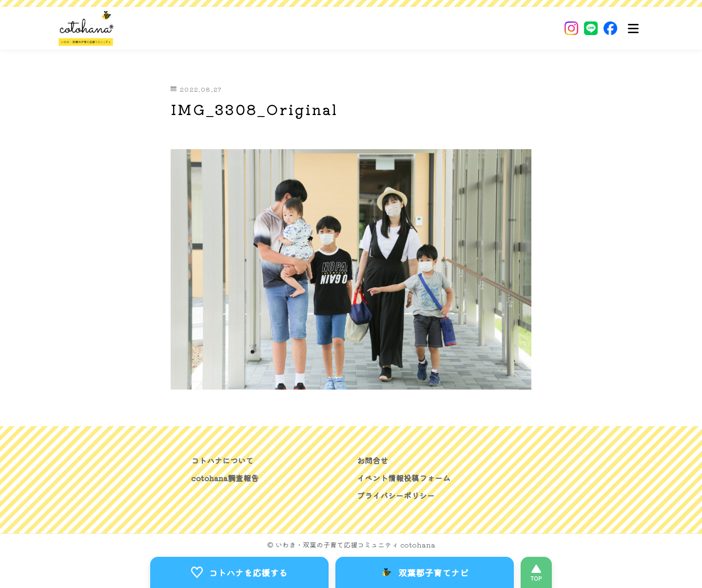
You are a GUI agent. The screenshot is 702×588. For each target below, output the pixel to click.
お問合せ (372, 460)
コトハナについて (222, 460)
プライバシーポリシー (396, 495)
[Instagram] (571, 28)
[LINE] (591, 28)
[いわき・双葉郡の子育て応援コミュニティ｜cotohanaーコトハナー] (86, 28)
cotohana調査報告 (225, 478)
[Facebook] (610, 28)
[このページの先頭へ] (536, 572)
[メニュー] (633, 28)
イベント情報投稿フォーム (404, 478)
